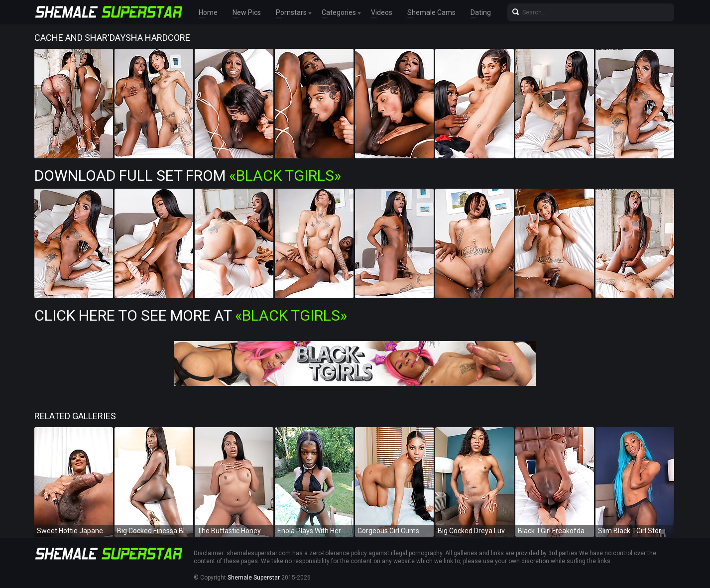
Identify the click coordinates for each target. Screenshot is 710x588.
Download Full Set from (188, 176)
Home (208, 12)
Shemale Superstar (254, 578)
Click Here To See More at (191, 315)
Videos (382, 12)
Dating (481, 12)
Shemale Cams (431, 12)
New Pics (247, 12)
